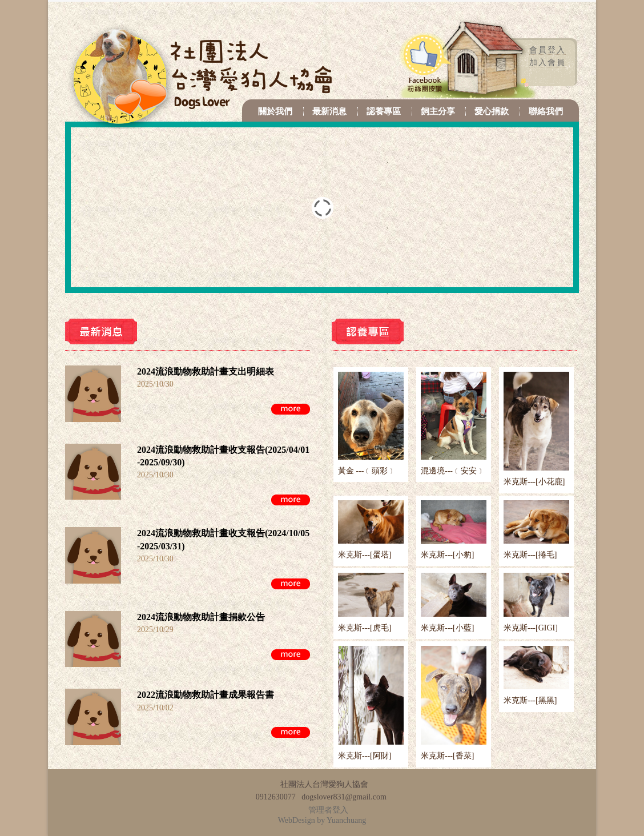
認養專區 (384, 111)
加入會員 (548, 63)
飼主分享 (438, 111)
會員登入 (548, 50)
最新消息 (329, 111)
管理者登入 (328, 810)
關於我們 (275, 111)
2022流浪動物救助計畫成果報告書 (206, 695)
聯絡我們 (546, 111)
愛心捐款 (492, 111)
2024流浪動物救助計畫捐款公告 (201, 617)
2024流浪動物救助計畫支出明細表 (206, 371)
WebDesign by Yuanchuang (322, 820)
